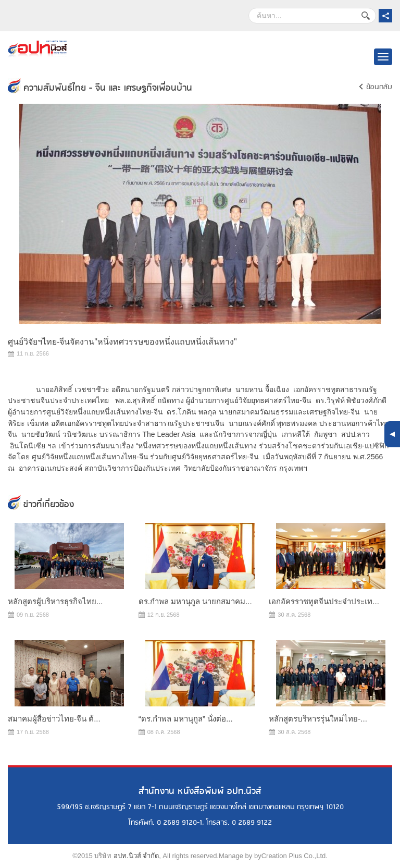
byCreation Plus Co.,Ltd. (291, 856)
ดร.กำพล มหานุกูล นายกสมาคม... (195, 601)
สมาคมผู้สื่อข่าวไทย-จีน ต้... (54, 719)
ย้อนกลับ (379, 87)
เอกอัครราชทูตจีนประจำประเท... (324, 601)
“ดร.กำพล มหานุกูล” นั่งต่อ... (186, 719)
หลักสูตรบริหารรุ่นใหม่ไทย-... (318, 719)
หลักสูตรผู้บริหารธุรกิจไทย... (55, 601)
